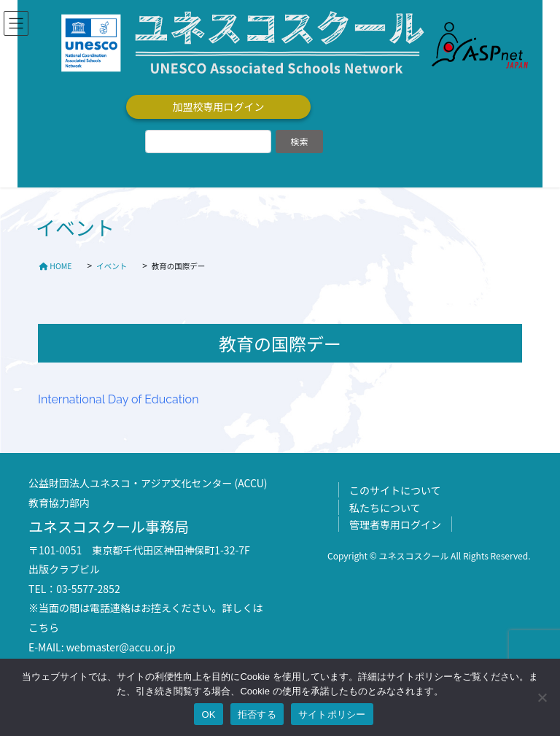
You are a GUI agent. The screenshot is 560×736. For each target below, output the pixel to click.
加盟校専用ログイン (219, 106)
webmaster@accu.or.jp (121, 647)
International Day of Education (118, 399)
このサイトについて (395, 490)
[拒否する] (542, 697)
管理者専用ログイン (395, 524)
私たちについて (385, 508)
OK (208, 714)
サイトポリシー (332, 714)
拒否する (257, 714)
